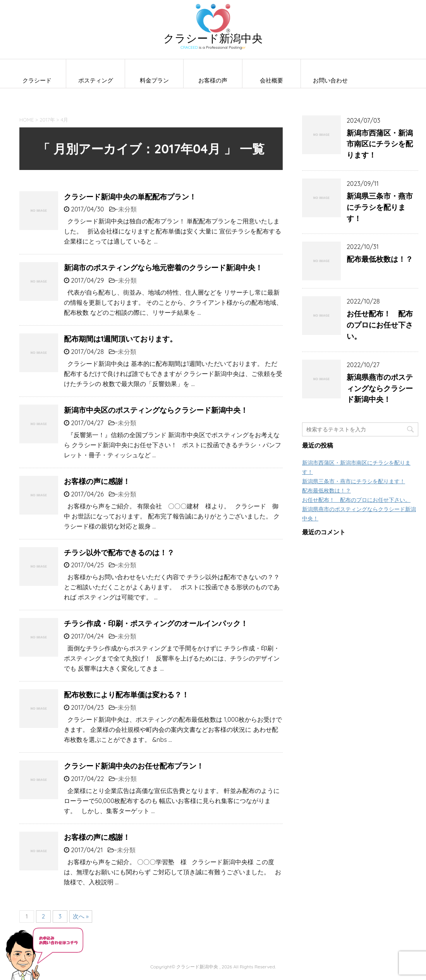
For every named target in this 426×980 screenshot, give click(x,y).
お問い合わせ (330, 80)
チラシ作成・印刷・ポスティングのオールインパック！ (156, 623)
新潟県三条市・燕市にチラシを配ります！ (380, 207)
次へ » (81, 916)
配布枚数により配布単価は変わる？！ (126, 695)
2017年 (47, 120)
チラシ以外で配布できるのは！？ (119, 553)
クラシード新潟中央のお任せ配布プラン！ (134, 766)
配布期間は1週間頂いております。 (120, 339)
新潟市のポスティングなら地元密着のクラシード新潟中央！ (163, 268)
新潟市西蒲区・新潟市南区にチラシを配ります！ (380, 144)
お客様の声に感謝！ (97, 481)
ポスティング (96, 80)
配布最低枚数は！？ (380, 259)
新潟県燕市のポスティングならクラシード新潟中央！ (380, 388)
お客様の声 (213, 80)
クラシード (37, 80)
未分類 (127, 209)
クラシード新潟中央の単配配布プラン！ (130, 197)
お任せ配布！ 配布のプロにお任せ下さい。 (380, 325)
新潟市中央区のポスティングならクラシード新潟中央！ (156, 410)
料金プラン (154, 80)
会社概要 (271, 80)
